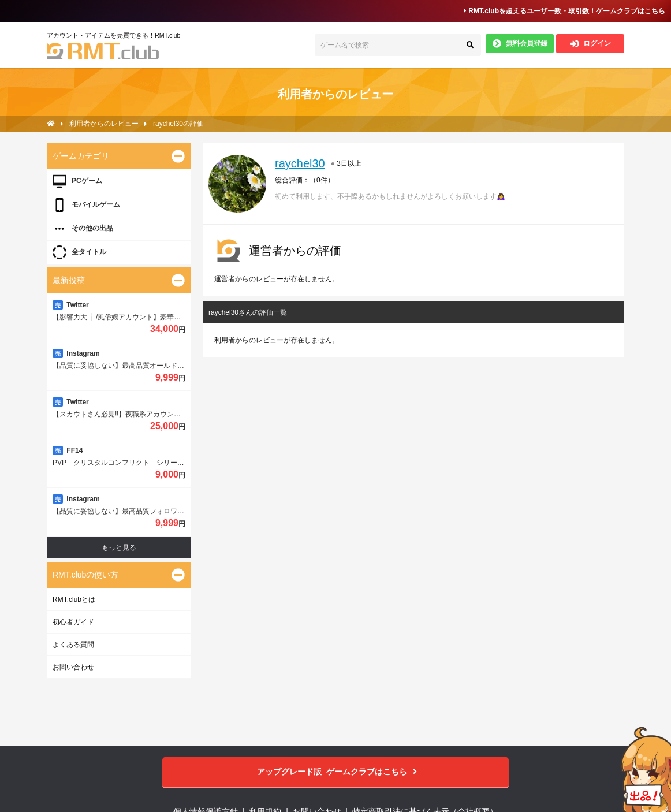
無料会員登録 (520, 44)
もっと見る (119, 547)
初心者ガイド (73, 622)
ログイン (590, 44)
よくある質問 (73, 645)
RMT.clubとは (74, 599)
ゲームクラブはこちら (336, 772)
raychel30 (300, 163)
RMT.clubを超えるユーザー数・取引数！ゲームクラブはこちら (564, 11)
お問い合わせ (73, 667)
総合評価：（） (305, 180)
